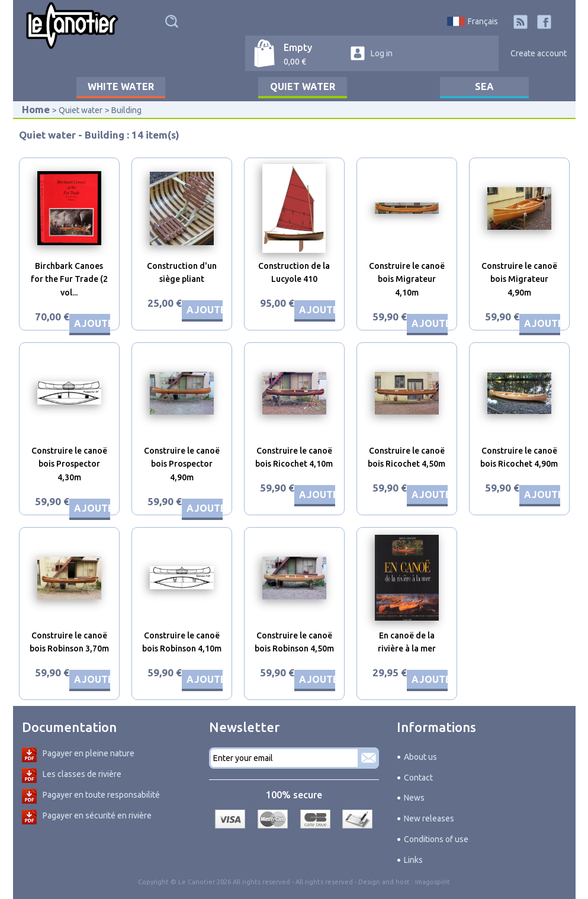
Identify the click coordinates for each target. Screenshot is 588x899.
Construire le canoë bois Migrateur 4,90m (519, 280)
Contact (418, 778)
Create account (539, 53)
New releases (429, 818)
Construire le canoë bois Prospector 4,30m (69, 464)
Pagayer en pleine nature (89, 753)
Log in (382, 53)
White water (121, 86)
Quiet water (303, 86)
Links (413, 860)
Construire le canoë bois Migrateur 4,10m (407, 280)
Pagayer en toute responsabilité (101, 795)
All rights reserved (324, 882)
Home (36, 109)
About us (420, 757)
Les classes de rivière (82, 774)
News (414, 798)
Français (483, 21)
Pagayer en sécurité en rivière (97, 815)
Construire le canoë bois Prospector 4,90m (182, 464)
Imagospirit (433, 882)
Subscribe (368, 758)
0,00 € (295, 62)
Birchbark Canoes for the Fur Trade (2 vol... (69, 280)
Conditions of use (436, 839)
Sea (484, 86)
